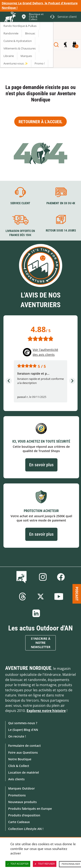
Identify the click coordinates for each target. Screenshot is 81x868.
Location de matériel (24, 772)
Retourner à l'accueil (40, 122)
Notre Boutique (20, 759)
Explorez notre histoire (46, 711)
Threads (22, 597)
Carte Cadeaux (19, 822)
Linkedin (36, 613)
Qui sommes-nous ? (23, 723)
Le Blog (22, 577)
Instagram (43, 577)
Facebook (61, 577)
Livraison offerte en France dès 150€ (20, 233)
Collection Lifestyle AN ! (26, 829)
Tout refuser (45, 864)
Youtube (59, 597)
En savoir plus (41, 465)
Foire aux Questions (23, 752)
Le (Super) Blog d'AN (23, 730)
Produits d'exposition (24, 815)
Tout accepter (18, 864)
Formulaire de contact (25, 746)
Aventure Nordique (28, 668)
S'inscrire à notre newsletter (41, 643)
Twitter (41, 597)
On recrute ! (17, 736)
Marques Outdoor (21, 788)
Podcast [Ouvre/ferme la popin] (77, 594)
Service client (20, 203)
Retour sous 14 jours (61, 231)
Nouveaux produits (22, 802)
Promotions (17, 795)
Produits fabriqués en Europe (30, 809)
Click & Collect (19, 766)
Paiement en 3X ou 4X (61, 203)
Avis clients (16, 779)
